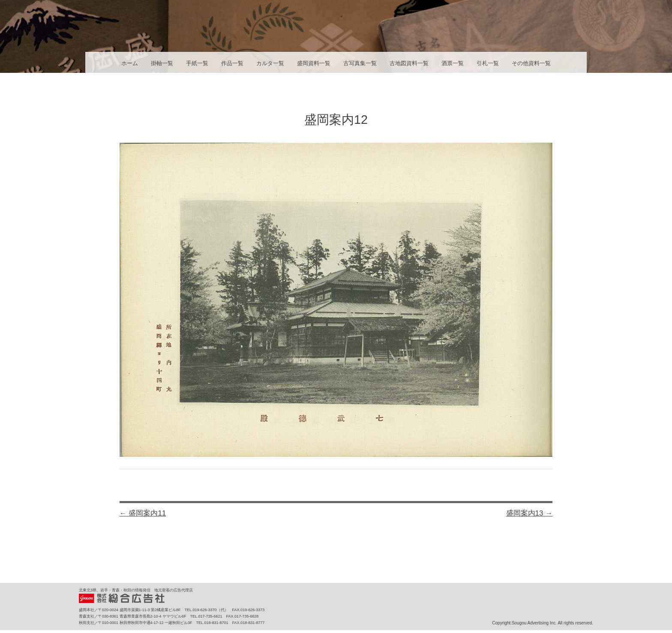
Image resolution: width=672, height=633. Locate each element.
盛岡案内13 (529, 513)
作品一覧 (232, 63)
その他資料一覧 (531, 63)
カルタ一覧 (270, 63)
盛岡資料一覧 (314, 63)
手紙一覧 (197, 63)
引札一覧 (488, 63)
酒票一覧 (453, 63)
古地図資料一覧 (409, 63)
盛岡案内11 (143, 513)
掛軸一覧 (162, 63)
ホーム (130, 63)
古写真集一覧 (360, 63)
